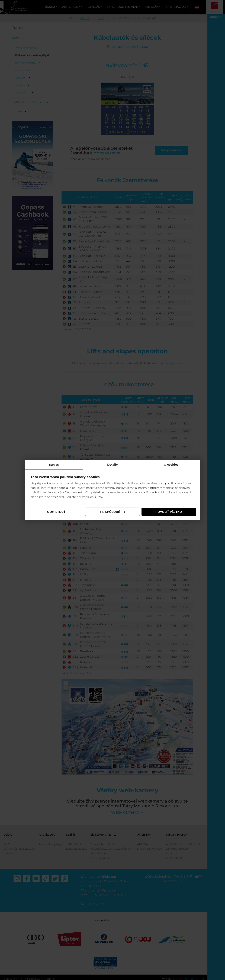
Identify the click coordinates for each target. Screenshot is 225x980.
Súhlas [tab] (54, 465)
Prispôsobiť (113, 512)
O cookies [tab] (171, 465)
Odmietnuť (56, 512)
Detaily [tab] (112, 465)
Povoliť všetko (169, 512)
